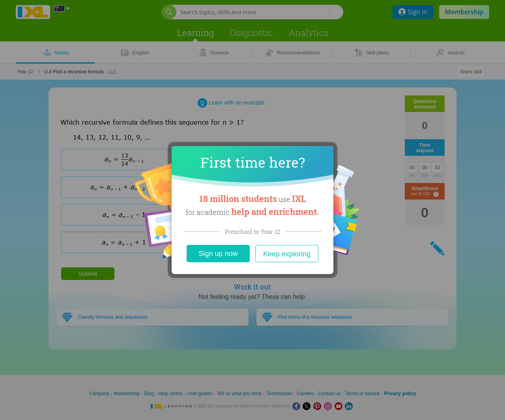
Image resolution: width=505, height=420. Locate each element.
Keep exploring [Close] (287, 254)
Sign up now (218, 254)
